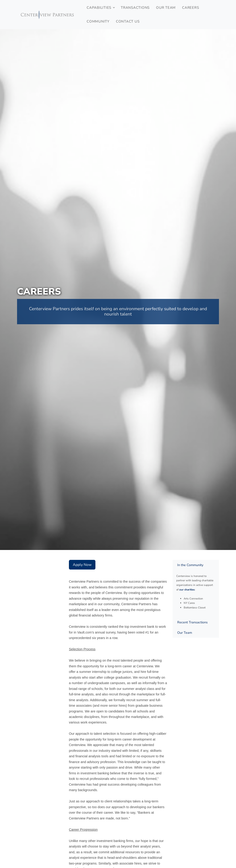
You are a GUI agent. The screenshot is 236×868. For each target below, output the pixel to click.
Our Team (166, 8)
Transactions (135, 8)
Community (98, 21)
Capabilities (99, 8)
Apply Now (82, 565)
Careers (190, 8)
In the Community (190, 565)
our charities (187, 590)
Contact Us (128, 21)
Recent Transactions (192, 622)
